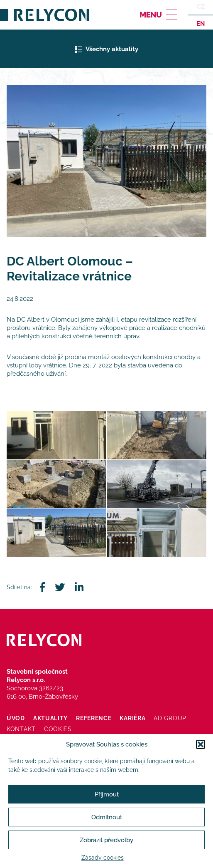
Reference (94, 718)
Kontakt (21, 729)
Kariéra (132, 718)
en (201, 23)
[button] (201, 744)
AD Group (170, 718)
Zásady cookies (103, 858)
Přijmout (107, 794)
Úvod (16, 718)
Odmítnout (107, 817)
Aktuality (50, 718)
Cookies (58, 729)
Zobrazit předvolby (106, 840)
